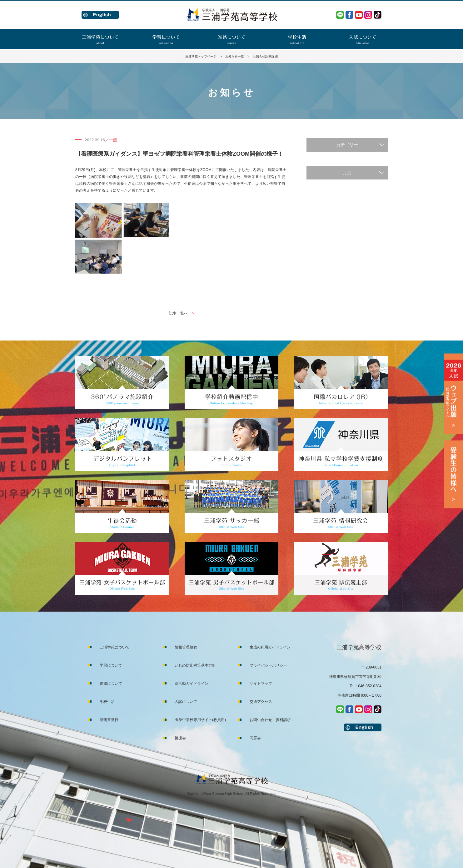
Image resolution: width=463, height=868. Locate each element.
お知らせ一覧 (235, 56)
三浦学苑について (115, 647)
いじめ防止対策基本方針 (195, 665)
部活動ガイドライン (192, 684)
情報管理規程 (186, 647)
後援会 (180, 738)
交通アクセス (261, 702)
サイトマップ (261, 684)
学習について (111, 665)
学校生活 (107, 702)
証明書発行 (109, 720)
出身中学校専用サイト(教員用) (200, 720)
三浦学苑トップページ (201, 56)
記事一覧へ (178, 313)
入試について (186, 702)
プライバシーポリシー (268, 665)
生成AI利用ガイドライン (270, 647)
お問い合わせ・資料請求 (270, 720)
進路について (111, 684)
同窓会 (255, 738)
